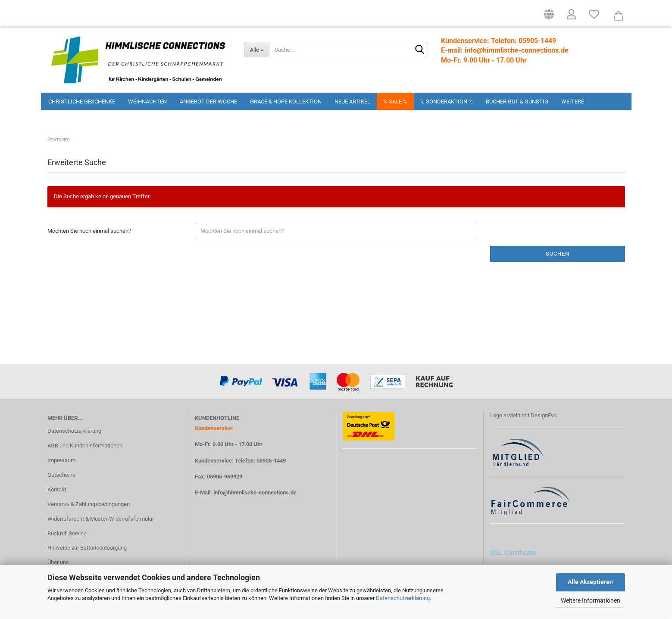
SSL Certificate (513, 552)
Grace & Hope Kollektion (286, 102)
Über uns (58, 562)
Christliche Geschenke (82, 102)
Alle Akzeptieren (590, 582)
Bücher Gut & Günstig (517, 102)
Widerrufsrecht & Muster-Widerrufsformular (101, 519)
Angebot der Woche (208, 102)
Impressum (61, 460)
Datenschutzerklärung (403, 598)
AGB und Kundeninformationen (85, 445)
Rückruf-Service (67, 533)
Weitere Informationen (591, 600)
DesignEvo (544, 415)
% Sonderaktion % (447, 102)
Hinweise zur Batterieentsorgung (87, 548)
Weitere (573, 102)
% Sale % (395, 102)
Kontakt (57, 489)
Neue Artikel (352, 102)
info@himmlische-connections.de (255, 492)
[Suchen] (420, 50)
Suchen (558, 254)
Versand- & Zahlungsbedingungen (89, 504)
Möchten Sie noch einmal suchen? (89, 231)
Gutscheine (61, 475)
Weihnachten (147, 102)
